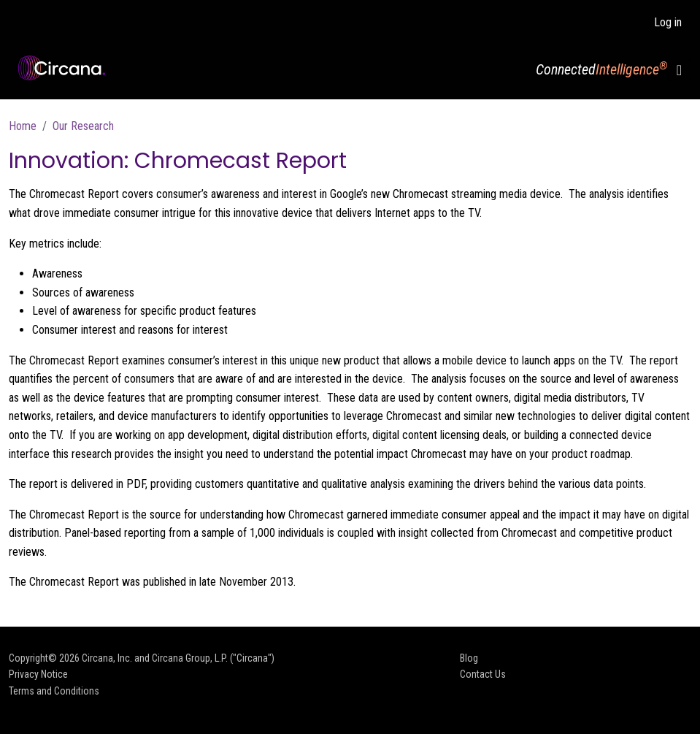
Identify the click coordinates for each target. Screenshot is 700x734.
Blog (469, 658)
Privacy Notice (38, 674)
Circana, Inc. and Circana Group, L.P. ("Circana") (178, 658)
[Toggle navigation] (679, 70)
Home (23, 126)
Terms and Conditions (54, 691)
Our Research (83, 126)
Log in (668, 22)
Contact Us (483, 674)
